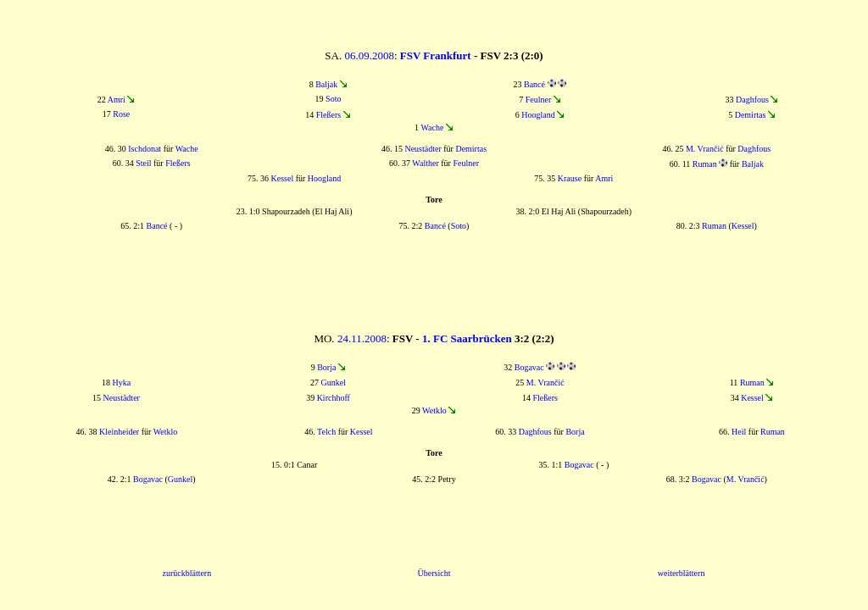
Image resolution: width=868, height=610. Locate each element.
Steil (143, 163)
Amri (117, 100)
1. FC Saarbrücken (467, 338)
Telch (326, 432)
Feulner (539, 100)
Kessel (283, 178)
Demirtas (751, 115)
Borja (326, 367)
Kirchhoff (334, 398)
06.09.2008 (369, 55)
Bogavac (529, 367)
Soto (333, 99)
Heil (739, 432)
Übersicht (434, 573)
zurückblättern (186, 573)
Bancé (534, 84)
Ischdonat (145, 149)
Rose (121, 114)
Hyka (121, 383)
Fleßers (328, 115)
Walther (425, 163)
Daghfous (752, 100)
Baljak (326, 84)
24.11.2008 (362, 338)
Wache (432, 128)
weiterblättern (682, 573)
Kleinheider (119, 432)
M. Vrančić (705, 149)
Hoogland (538, 115)
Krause (570, 178)
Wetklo (434, 410)
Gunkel (334, 383)
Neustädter (423, 149)
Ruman (705, 164)
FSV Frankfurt (436, 55)
